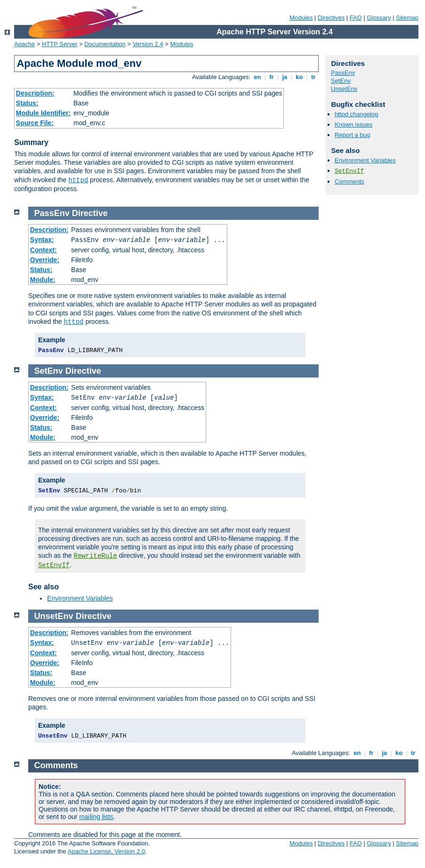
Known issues (353, 125)
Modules (301, 18)
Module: (43, 280)
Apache (24, 44)
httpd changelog (357, 114)
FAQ (356, 18)
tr (314, 77)
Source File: (35, 123)
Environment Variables (365, 160)
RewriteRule (96, 556)
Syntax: (42, 240)
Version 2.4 (148, 44)
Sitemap (407, 18)
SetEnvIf (349, 171)
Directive (90, 213)
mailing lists (96, 817)
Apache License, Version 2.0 (106, 851)
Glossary (379, 18)
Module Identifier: (44, 113)
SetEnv (341, 81)
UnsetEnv (344, 89)
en (257, 77)
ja (285, 77)
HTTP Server (60, 44)
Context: (44, 250)
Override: (45, 260)
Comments (349, 181)
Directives (331, 18)
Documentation (105, 44)
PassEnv (343, 73)
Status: (27, 103)
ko (299, 77)
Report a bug (352, 135)
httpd (78, 180)
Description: (35, 93)
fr (272, 77)
